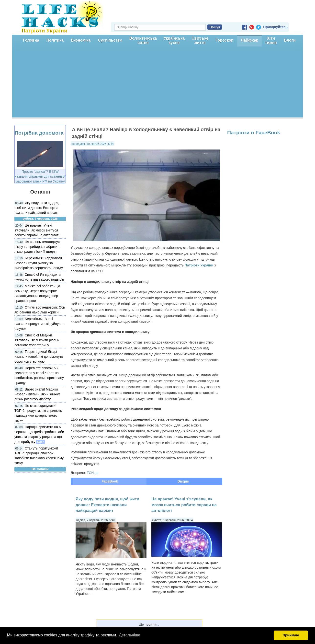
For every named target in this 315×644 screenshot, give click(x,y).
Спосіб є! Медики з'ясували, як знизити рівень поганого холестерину (37, 340)
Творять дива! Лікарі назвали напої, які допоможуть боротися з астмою (39, 356)
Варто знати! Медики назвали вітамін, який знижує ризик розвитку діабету (37, 394)
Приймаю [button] (291, 635)
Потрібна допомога (39, 133)
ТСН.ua (93, 473)
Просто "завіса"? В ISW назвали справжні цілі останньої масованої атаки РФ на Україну (40, 176)
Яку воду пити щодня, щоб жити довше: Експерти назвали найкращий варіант (37, 208)
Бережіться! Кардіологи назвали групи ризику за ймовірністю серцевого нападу (39, 263)
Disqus (183, 481)
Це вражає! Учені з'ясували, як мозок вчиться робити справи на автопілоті (37, 230)
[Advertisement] (157, 83)
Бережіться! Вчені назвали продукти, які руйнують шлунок (39, 324)
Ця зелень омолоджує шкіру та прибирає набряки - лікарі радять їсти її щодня (37, 247)
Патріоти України (199, 265)
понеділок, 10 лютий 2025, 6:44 (93, 144)
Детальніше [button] (129, 635)
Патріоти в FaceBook (254, 132)
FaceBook (110, 481)
